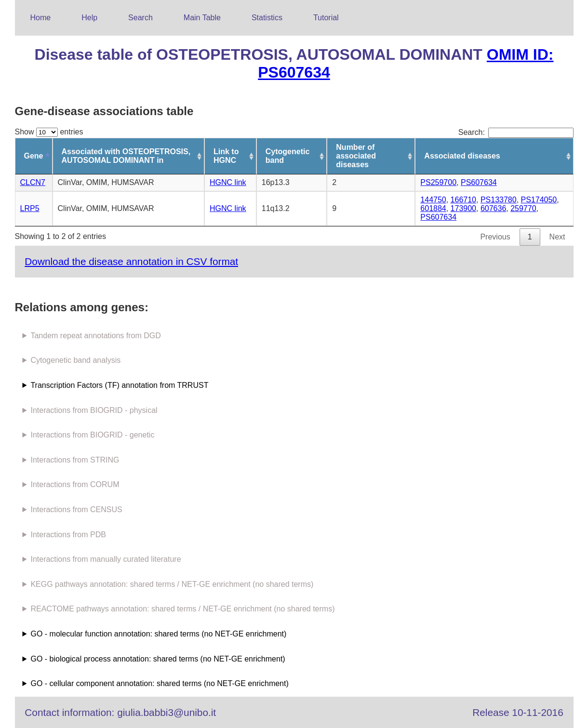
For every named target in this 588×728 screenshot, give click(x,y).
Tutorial (326, 18)
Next (557, 237)
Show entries (49, 132)
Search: (516, 132)
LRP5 (30, 208)
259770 (523, 208)
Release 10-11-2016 (518, 712)
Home (41, 18)
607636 (493, 208)
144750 (433, 200)
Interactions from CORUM (75, 484)
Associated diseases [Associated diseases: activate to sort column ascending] (462, 156)
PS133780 (499, 200)
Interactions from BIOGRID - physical (94, 410)
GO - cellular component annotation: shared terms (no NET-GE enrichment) (159, 683)
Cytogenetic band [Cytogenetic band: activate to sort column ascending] (288, 156)
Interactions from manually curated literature (106, 559)
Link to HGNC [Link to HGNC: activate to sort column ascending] (226, 156)
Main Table (202, 18)
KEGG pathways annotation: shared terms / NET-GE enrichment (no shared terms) (172, 584)
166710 (463, 200)
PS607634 (479, 182)
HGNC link (228, 182)
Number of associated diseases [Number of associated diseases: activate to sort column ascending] (356, 156)
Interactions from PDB (68, 535)
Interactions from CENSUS (76, 510)
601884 (433, 208)
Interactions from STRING (75, 460)
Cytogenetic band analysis (75, 360)
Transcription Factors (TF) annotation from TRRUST (119, 385)
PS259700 (438, 182)
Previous (495, 237)
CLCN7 (33, 182)
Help (89, 18)
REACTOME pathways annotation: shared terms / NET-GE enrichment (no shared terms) (182, 609)
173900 (463, 208)
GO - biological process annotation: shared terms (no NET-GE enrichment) (158, 659)
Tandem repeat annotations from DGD (95, 336)
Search (140, 18)
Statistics (267, 18)
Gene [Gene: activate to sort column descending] (34, 156)
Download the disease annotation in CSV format (131, 261)
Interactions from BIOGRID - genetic (92, 435)
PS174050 (539, 200)
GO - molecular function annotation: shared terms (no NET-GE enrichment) (158, 634)
